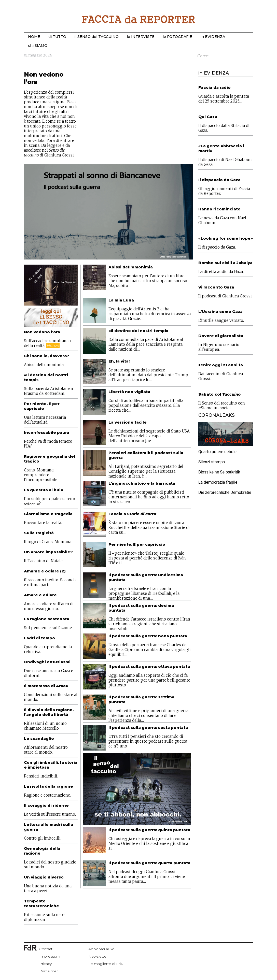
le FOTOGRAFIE (177, 37)
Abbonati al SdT (102, 949)
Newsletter (98, 956)
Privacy (45, 964)
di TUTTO (57, 37)
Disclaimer (49, 971)
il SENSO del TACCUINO (96, 37)
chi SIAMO (38, 46)
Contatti (46, 949)
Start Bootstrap (138, 19)
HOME (34, 37)
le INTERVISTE (141, 37)
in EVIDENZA (213, 37)
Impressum (50, 956)
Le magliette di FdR (106, 964)
